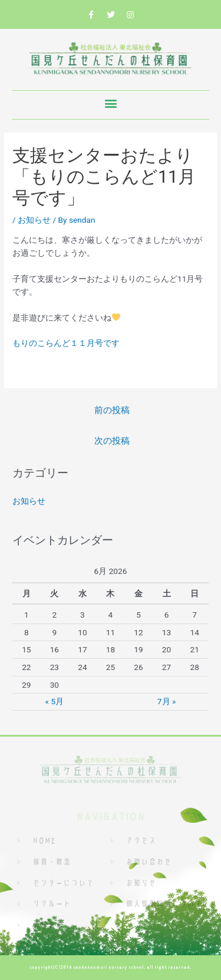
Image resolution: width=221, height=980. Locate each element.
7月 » (166, 701)
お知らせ (34, 220)
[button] (111, 103)
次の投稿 (112, 441)
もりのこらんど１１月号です (66, 343)
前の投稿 (112, 410)
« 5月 (55, 701)
